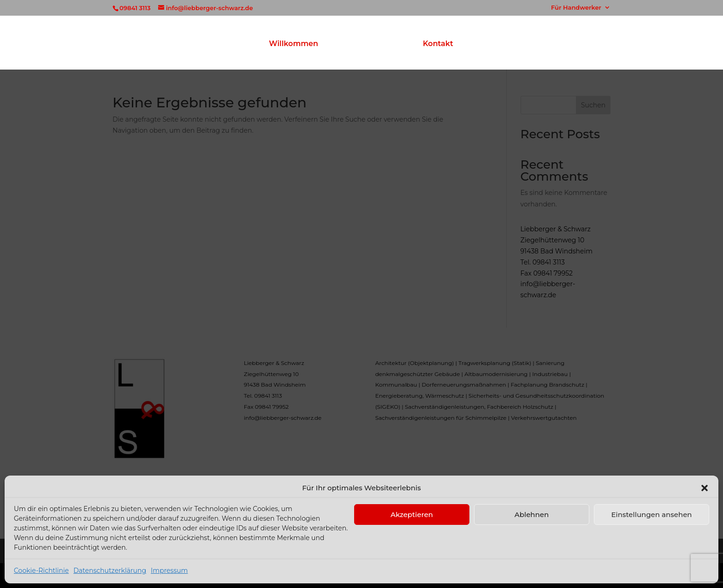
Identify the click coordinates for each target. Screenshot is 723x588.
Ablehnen (532, 514)
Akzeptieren (412, 514)
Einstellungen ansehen (651, 514)
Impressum (169, 570)
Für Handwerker (576, 8)
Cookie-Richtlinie (41, 570)
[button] (705, 488)
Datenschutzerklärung (110, 570)
